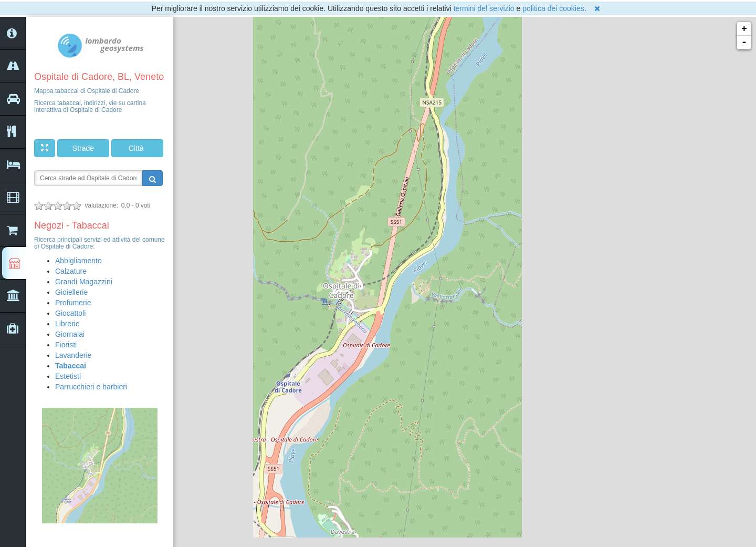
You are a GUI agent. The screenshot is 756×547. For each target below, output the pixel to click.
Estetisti (68, 376)
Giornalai (70, 334)
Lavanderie (73, 355)
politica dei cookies (553, 8)
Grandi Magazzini (84, 282)
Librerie (67, 324)
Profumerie (73, 303)
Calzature (71, 271)
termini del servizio (484, 8)
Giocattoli (70, 313)
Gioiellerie (71, 292)
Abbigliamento (78, 261)
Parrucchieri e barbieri (91, 387)
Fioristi (66, 345)
